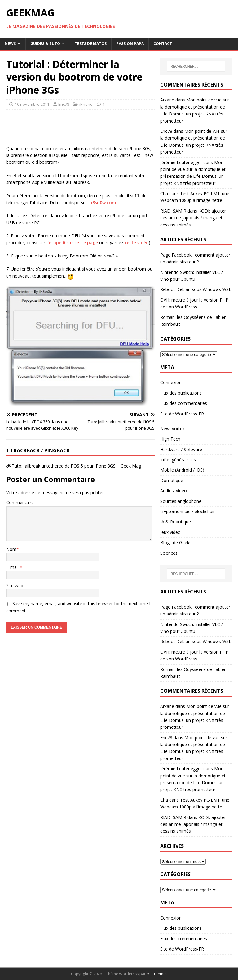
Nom (11, 549)
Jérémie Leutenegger (181, 162)
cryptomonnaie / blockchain (188, 511)
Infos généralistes (178, 460)
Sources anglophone (181, 501)
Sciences (169, 553)
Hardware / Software (181, 449)
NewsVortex (172, 429)
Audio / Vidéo (174, 491)
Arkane (167, 100)
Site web (15, 586)
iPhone (86, 104)
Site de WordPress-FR (182, 414)
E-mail (13, 567)
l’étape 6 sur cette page (72, 242)
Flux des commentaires (184, 403)
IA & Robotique (176, 522)
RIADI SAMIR (173, 211)
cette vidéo (137, 242)
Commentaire (20, 502)
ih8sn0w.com (102, 202)
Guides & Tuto (45, 44)
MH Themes (157, 974)
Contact (163, 44)
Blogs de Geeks (176, 542)
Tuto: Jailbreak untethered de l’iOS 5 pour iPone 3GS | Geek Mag (76, 466)
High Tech (170, 439)
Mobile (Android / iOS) (182, 470)
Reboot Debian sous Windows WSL (196, 289)
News (10, 44)
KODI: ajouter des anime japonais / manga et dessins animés (193, 218)
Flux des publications (181, 393)
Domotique (172, 480)
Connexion (171, 382)
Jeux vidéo (170, 532)
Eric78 (64, 104)
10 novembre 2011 (32, 104)
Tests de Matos (91, 44)
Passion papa (130, 44)
